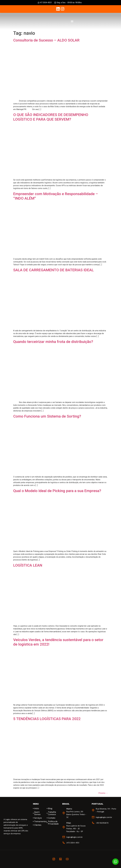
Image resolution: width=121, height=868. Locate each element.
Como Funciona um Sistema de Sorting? (47, 416)
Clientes (38, 825)
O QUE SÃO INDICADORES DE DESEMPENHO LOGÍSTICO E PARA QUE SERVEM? (51, 117)
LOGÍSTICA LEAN (28, 565)
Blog (50, 808)
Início (37, 808)
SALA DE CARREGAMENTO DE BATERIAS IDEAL (53, 270)
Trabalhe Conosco (52, 813)
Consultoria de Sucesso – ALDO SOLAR (46, 40)
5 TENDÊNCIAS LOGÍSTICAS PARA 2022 (47, 719)
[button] (72, 21)
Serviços (38, 818)
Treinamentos (40, 821)
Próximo (103, 793)
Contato (52, 818)
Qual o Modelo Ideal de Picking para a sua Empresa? (57, 491)
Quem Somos (37, 813)
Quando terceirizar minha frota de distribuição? (53, 342)
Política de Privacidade (53, 823)
